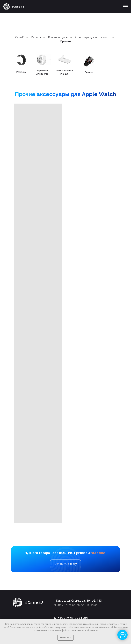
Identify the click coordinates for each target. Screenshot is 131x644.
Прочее (66, 41)
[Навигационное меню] (125, 7)
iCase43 (20, 37)
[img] (65, 60)
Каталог (36, 37)
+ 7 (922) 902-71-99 (71, 618)
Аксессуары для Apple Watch (93, 37)
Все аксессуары (58, 37)
